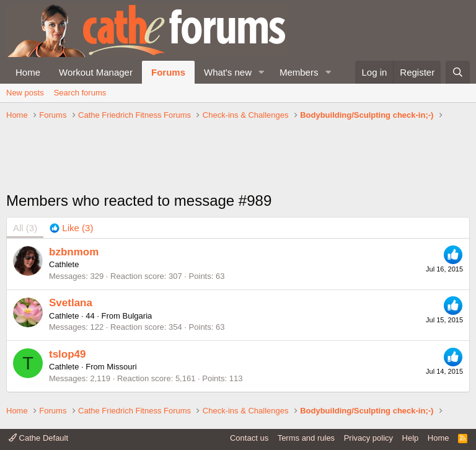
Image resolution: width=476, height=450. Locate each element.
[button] (262, 72)
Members (299, 72)
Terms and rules (306, 438)
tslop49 (68, 354)
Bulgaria (138, 316)
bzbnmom (74, 252)
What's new (228, 72)
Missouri (121, 367)
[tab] (71, 228)
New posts (25, 93)
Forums (168, 72)
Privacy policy (368, 438)
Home (28, 72)
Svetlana (71, 303)
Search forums (80, 93)
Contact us (249, 438)
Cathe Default (38, 438)
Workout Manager (96, 72)
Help (411, 438)
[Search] (458, 72)
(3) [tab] (25, 228)
